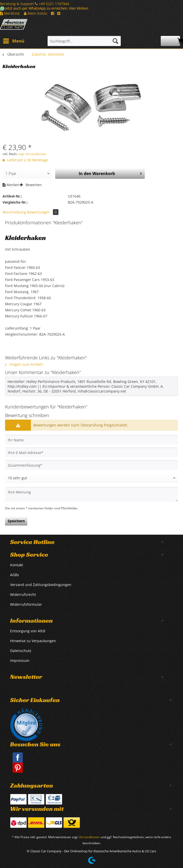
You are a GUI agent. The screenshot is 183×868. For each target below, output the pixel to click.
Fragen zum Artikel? (24, 364)
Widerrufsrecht (23, 594)
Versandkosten (89, 837)
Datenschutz (21, 651)
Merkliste (10, 13)
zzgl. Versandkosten (32, 154)
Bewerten (31, 185)
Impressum (20, 660)
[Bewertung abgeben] (91, 478)
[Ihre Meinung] (91, 494)
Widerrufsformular (26, 604)
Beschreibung (14, 212)
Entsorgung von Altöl (28, 631)
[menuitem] (13, 41)
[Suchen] (115, 41)
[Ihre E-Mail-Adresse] (91, 452)
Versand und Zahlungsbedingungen (41, 585)
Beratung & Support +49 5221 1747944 (35, 4)
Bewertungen (43, 212)
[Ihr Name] (91, 440)
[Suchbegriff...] (84, 41)
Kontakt (17, 565)
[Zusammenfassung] (91, 465)
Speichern (16, 521)
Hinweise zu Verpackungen (33, 641)
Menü (14, 40)
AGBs (15, 575)
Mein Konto (35, 13)
